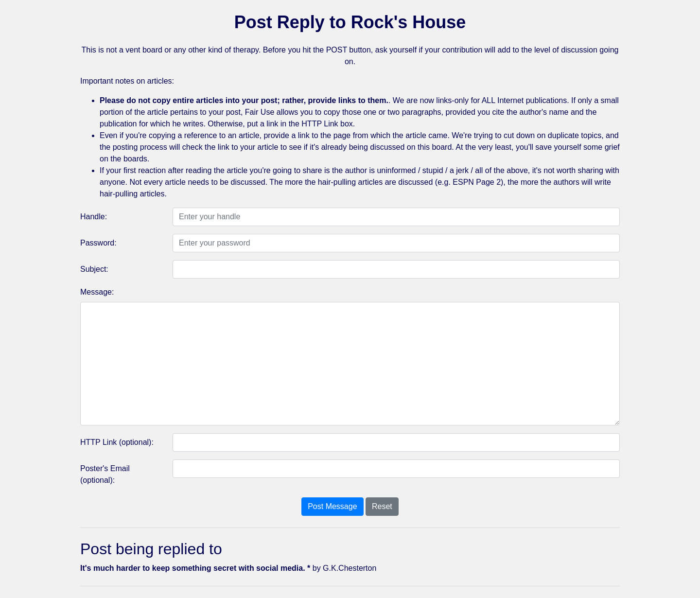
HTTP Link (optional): (117, 442)
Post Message (332, 506)
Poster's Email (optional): (105, 474)
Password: (98, 243)
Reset (382, 506)
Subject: (94, 269)
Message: (97, 292)
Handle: (94, 217)
